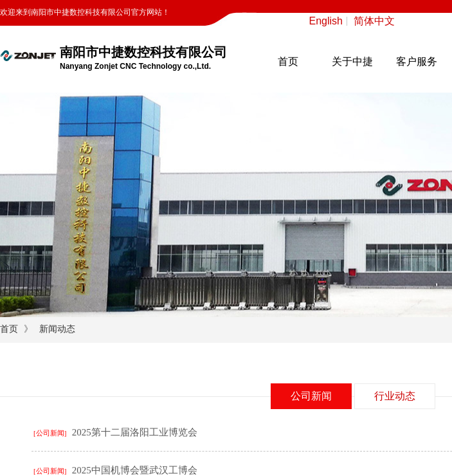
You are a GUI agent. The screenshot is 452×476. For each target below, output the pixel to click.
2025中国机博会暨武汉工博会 (135, 470)
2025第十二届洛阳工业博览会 (135, 432)
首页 (288, 61)
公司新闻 (311, 396)
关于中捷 (352, 61)
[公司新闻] (50, 433)
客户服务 (417, 61)
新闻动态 (57, 329)
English (326, 21)
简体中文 (374, 21)
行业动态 (395, 396)
